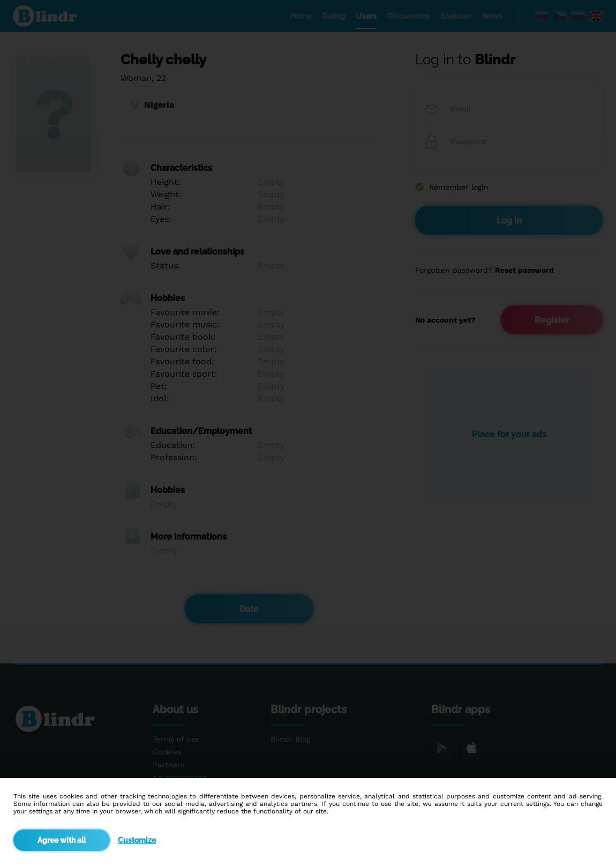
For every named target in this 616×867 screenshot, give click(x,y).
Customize (137, 840)
